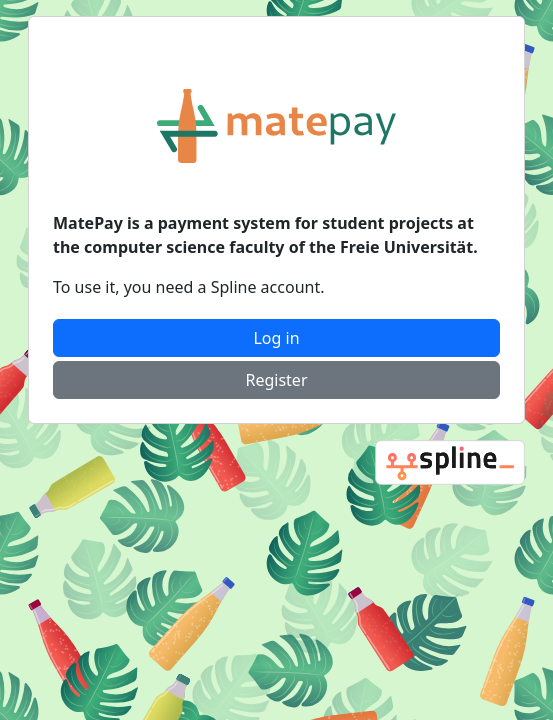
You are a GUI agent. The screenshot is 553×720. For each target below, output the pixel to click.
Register (276, 380)
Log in (276, 338)
